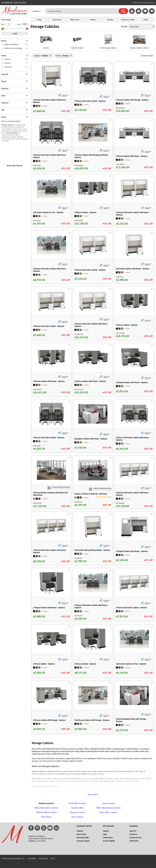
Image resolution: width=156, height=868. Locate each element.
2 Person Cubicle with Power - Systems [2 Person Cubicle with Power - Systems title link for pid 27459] (132, 156)
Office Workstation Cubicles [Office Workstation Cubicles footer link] (46, 808)
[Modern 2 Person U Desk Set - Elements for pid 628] (93, 480)
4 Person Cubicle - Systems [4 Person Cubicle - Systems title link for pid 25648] (127, 325)
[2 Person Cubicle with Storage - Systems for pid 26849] (51, 703)
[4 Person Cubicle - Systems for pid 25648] (134, 309)
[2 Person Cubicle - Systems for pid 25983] (51, 646)
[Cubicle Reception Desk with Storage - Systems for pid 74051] (134, 704)
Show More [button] (93, 794)
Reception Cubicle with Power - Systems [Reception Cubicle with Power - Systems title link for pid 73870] (91, 439)
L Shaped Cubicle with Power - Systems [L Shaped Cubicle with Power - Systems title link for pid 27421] (132, 382)
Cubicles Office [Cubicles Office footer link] (77, 808)
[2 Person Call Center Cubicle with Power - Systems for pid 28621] (134, 423)
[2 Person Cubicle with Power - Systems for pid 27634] (51, 366)
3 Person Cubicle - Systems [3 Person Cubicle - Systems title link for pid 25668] (85, 212)
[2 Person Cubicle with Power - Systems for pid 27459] (134, 139)
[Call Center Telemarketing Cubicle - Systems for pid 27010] (93, 538)
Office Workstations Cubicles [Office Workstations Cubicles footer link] (109, 808)
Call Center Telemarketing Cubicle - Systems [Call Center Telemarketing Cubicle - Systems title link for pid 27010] (92, 550)
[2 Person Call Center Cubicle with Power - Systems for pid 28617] (51, 144)
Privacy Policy (43, 858)
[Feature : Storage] (66, 56)
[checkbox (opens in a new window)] (3, 45)
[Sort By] (141, 27)
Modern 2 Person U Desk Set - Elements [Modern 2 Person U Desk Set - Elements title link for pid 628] (91, 494)
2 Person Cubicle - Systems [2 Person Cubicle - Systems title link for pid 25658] (85, 664)
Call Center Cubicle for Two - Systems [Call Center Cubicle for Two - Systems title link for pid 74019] (131, 664)
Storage (110, 20)
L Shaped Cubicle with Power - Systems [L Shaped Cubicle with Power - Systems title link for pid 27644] (49, 608)
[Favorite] (69, 64)
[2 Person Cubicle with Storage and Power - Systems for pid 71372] (93, 141)
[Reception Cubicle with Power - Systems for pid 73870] (93, 423)
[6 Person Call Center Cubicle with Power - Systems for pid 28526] (134, 478)
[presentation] (15, 41)
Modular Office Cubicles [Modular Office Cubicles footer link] (46, 812)
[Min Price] (8, 24)
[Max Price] (24, 24)
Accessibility (32, 858)
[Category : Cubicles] (45, 56)
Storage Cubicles (45, 26)
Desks (39, 20)
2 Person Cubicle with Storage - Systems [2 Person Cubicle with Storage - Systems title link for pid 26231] (132, 100)
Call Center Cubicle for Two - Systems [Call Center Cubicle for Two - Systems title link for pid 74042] (48, 212)
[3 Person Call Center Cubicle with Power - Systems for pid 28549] (51, 534)
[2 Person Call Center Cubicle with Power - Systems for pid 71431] (51, 253)
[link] (152, 11)
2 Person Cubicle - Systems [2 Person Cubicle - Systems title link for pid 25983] (44, 664)
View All (19, 166)
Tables (146, 20)
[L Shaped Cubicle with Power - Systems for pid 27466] (134, 537)
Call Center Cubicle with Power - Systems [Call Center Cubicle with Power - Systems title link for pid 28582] (133, 269)
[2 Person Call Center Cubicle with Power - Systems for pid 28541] (51, 87)
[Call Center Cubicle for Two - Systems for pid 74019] (134, 647)
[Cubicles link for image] (46, 41)
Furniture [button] (37, 11)
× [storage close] (50, 55)
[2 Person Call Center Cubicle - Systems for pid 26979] (51, 311)
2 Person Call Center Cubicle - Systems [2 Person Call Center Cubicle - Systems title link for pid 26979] (49, 326)
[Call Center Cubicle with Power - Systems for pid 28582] (134, 256)
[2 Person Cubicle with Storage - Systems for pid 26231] (134, 82)
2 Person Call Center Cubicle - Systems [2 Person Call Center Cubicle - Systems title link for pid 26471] (90, 101)
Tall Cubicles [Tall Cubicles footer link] (46, 817)
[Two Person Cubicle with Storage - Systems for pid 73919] (93, 704)
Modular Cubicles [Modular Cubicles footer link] (77, 812)
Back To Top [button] (11, 166)
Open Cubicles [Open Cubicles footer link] (77, 817)
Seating (92, 20)
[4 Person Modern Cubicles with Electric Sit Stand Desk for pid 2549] (51, 479)
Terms (53, 858)
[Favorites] (145, 13)
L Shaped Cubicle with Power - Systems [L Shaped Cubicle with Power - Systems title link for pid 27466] (132, 551)
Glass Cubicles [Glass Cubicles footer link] (108, 803)
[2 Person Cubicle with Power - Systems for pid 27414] (93, 365)
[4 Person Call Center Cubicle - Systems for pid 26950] (93, 255)
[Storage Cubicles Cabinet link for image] (139, 41)
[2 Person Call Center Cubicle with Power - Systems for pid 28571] (134, 199)
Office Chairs (75, 20)
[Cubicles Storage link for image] (77, 41)
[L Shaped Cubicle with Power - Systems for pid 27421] (134, 368)
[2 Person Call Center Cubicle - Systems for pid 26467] (51, 425)
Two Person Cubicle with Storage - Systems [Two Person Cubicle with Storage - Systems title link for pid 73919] (92, 720)
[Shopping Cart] (152, 11)
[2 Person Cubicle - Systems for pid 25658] (93, 650)
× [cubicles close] (71, 55)
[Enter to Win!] (139, 13)
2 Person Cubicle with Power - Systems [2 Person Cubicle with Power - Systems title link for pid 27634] (49, 381)
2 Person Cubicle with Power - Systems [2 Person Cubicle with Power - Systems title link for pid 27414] (90, 381)
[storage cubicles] (83, 11)
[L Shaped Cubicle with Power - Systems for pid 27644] (51, 594)
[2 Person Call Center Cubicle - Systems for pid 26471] (93, 86)
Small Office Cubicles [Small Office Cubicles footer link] (77, 803)
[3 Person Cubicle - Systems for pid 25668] (93, 196)
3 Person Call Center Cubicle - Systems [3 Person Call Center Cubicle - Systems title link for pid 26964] (131, 608)
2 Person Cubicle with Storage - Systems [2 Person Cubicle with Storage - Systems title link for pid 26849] (49, 720)
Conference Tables (128, 20)
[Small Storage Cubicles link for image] (108, 41)
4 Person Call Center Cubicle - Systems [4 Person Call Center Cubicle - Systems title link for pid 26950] (90, 270)
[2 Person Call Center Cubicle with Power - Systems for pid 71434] (93, 591)
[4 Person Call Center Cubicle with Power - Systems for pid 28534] (93, 311)
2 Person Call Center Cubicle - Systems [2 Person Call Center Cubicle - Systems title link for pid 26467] (49, 438)
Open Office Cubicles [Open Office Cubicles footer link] (109, 812)
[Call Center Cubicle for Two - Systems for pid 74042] (51, 197)
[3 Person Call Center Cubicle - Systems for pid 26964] (134, 590)
